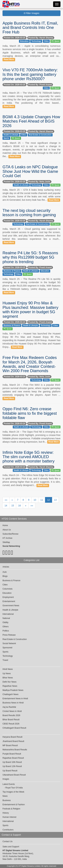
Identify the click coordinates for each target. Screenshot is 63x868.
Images (6, 779)
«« (6, 500)
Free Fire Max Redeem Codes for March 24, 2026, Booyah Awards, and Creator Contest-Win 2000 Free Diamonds (30, 364)
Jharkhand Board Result (13, 741)
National (6, 618)
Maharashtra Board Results (15, 750)
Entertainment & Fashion (14, 805)
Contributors (8, 830)
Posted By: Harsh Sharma (41, 38)
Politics (6, 631)
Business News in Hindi (13, 703)
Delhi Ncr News (9, 682)
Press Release (9, 635)
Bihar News (8, 678)
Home (5, 525)
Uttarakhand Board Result (14, 775)
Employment (8, 597)
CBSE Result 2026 (11, 724)
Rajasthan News (10, 686)
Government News (11, 606)
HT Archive (7, 538)
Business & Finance (12, 271)
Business (7, 800)
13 (55, 500)
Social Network (9, 643)
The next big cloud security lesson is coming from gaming (29, 213)
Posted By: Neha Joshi (39, 182)
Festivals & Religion (11, 809)
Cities (46, 41)
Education (24, 41)
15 (13, 506)
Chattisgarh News (10, 694)
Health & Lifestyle (11, 135)
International (8, 614)
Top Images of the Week (13, 792)
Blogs (5, 576)
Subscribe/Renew (10, 534)
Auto (5, 572)
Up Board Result (10, 771)
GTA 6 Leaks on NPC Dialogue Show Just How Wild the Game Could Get (30, 171)
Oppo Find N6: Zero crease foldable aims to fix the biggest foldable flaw (30, 413)
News (5, 796)
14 (6, 506)
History (6, 813)
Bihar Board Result (11, 720)
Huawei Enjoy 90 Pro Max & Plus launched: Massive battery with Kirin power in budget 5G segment (30, 310)
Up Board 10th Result (12, 762)
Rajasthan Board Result (13, 758)
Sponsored (7, 648)
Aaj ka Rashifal (9, 707)
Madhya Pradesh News (13, 690)
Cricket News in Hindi (12, 711)
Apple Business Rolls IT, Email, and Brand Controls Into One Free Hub (30, 28)
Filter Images (32, 13)
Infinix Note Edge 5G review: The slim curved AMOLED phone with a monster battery (29, 457)
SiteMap (6, 542)
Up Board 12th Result (12, 766)
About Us (7, 530)
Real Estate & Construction (40, 135)
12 (49, 500)
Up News (7, 673)
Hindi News (8, 669)
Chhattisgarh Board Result (14, 728)
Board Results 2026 (11, 715)
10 (35, 500)
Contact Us (7, 841)
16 (19, 506)
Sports (6, 138)
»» (32, 506)
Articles (6, 567)
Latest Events (9, 784)
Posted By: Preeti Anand (40, 85)
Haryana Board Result (12, 737)
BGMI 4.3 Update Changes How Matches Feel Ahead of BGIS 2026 (31, 121)
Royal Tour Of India (14, 788)
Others (6, 627)
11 (42, 500)
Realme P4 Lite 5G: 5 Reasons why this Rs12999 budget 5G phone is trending (30, 257)
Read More (9, 59)
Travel (5, 660)
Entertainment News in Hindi (15, 699)
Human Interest (9, 817)
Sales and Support (11, 847)
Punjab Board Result (12, 754)
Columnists (7, 589)
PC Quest (55, 41)
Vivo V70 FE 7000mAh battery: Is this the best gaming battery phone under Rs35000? (30, 74)
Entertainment (9, 601)
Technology (36, 41)
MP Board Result (10, 745)
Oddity (5, 622)
